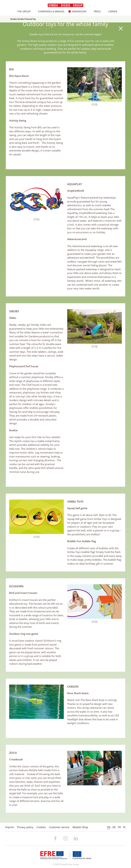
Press (96, 11)
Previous (71, 84)
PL (124, 827)
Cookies (41, 827)
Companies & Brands (50, 11)
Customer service (59, 827)
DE (114, 827)
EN (109, 827)
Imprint (9, 827)
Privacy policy (25, 827)
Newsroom (77, 11)
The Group (22, 11)
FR (119, 827)
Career (111, 11)
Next (118, 84)
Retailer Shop (80, 827)
